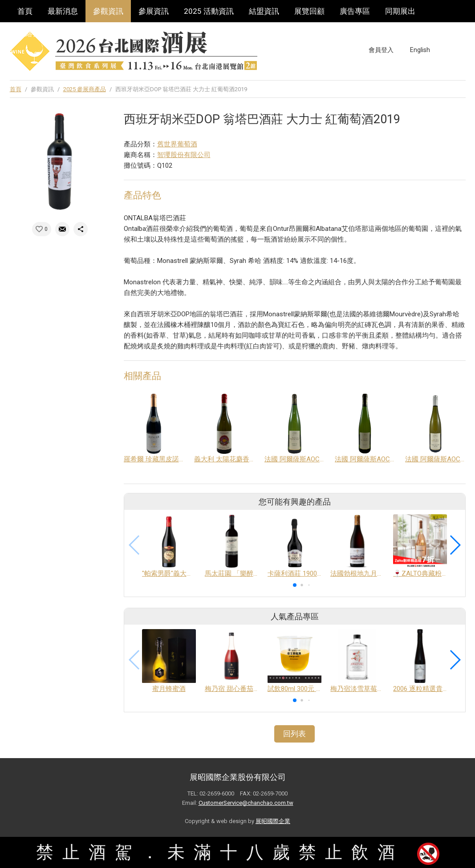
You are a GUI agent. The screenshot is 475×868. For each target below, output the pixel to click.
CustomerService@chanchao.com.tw (246, 803)
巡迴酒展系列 (85, 33)
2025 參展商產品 (85, 89)
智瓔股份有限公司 (184, 155)
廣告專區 (355, 11)
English (420, 50)
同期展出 (400, 11)
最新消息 (63, 11)
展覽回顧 (309, 11)
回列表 (294, 734)
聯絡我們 (32, 33)
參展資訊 (154, 11)
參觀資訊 (108, 11)
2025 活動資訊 (209, 11)
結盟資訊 (264, 11)
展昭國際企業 (273, 821)
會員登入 (381, 50)
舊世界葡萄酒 (177, 144)
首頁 (25, 11)
